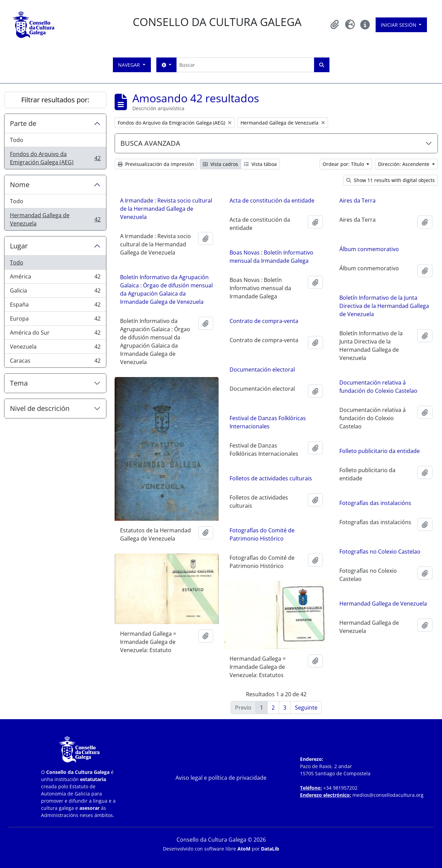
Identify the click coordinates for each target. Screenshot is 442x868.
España (55, 306)
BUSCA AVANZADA (150, 143)
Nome (20, 185)
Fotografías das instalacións (375, 503)
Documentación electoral (262, 370)
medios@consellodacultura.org (388, 795)
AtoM (244, 849)
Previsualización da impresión (156, 164)
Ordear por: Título (344, 164)
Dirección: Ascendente (404, 164)
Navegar (130, 65)
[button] (335, 25)
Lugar (19, 246)
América (55, 278)
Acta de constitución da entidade (272, 200)
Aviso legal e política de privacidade (221, 778)
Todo (17, 140)
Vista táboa (260, 164)
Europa (55, 320)
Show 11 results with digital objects (391, 180)
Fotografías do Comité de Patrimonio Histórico (262, 534)
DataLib (270, 849)
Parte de (23, 123)
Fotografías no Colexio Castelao (380, 552)
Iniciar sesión (399, 25)
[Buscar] (245, 65)
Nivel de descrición (40, 408)
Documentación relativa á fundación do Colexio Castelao (378, 387)
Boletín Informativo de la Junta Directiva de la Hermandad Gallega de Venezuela (384, 306)
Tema (19, 383)
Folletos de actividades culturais (271, 478)
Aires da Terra (357, 200)
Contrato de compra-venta (264, 321)
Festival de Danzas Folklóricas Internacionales (268, 422)
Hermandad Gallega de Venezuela (55, 219)
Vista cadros (220, 164)
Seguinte (306, 708)
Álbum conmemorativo (369, 249)
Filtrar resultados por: (55, 100)
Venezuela (55, 348)
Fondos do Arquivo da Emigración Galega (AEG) (55, 158)
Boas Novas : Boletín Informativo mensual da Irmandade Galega (271, 257)
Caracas (55, 362)
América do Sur (55, 334)
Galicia (55, 292)
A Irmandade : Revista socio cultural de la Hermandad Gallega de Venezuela (166, 209)
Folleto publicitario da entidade (380, 451)
